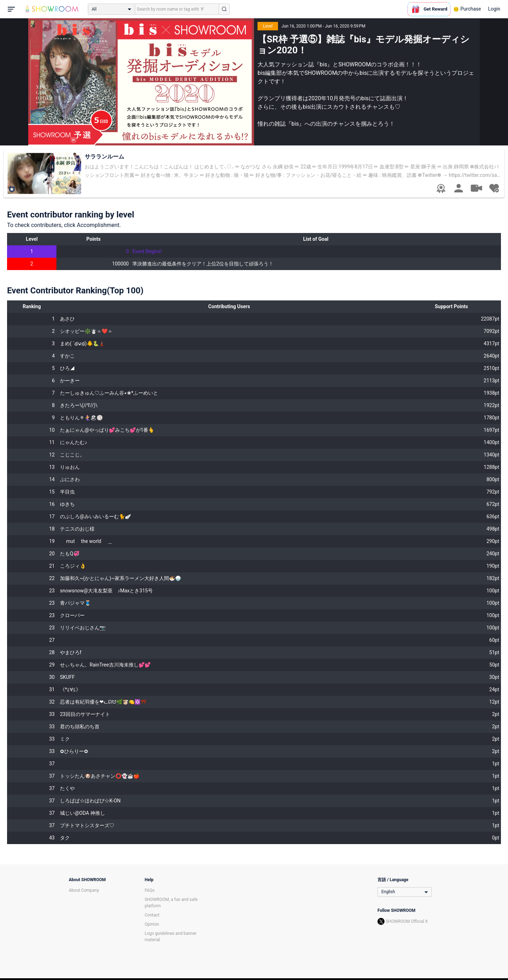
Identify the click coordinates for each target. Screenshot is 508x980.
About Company (84, 890)
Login (494, 9)
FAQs (150, 890)
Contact (152, 915)
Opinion (152, 924)
